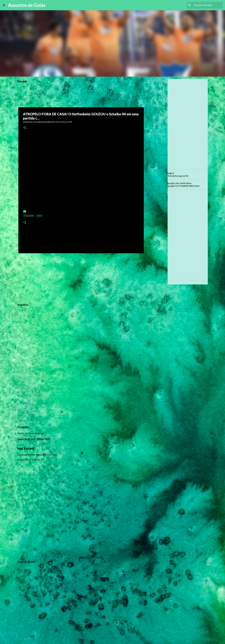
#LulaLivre (29, 216)
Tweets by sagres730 (178, 176)
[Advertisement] (81, 278)
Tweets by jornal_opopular (30, 433)
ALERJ (39, 216)
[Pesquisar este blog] (208, 5)
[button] (25, 128)
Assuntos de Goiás (27, 5)
